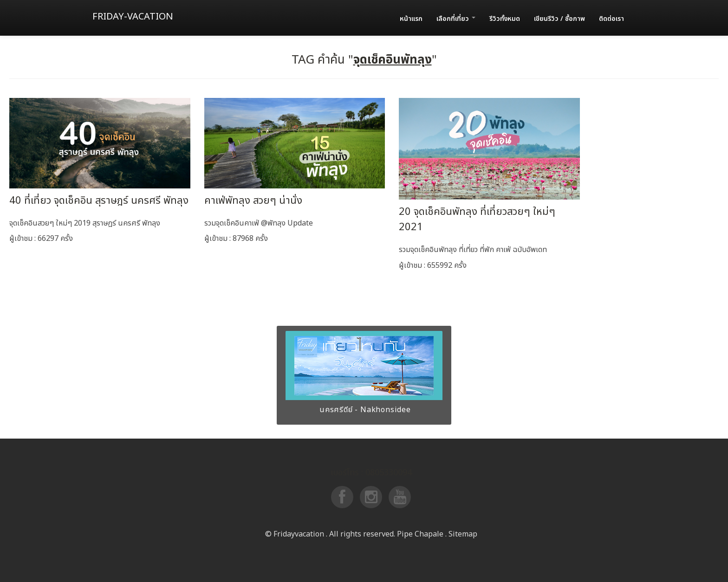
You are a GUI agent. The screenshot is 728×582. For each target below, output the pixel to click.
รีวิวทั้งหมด (505, 19)
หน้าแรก (411, 19)
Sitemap (463, 534)
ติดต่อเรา (611, 19)
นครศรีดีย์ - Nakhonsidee (364, 410)
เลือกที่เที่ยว (456, 19)
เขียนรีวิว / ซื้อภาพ (559, 19)
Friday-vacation (133, 17)
